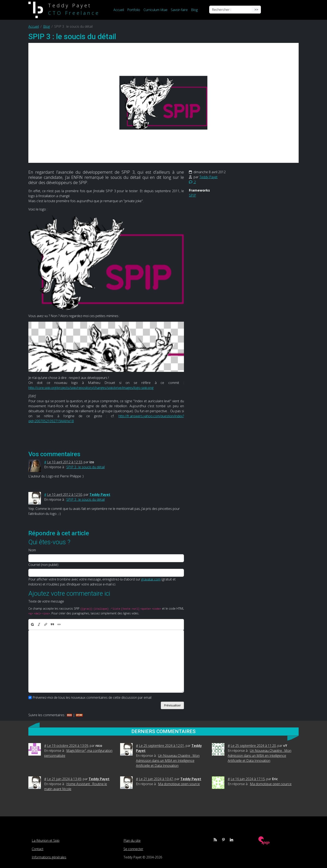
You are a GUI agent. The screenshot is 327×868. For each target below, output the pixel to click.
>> (256, 10)
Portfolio (134, 10)
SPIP (192, 195)
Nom (32, 550)
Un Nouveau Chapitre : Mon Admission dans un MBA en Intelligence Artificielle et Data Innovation (168, 761)
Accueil (119, 10)
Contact (38, 849)
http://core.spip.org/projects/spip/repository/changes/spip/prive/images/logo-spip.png (91, 388)
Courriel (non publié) (43, 565)
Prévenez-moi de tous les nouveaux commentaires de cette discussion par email (92, 697)
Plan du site (132, 841)
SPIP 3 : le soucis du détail (86, 467)
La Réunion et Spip (46, 841)
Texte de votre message (46, 601)
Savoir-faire (179, 10)
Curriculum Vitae (155, 10)
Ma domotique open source (179, 784)
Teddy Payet (208, 177)
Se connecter (133, 849)
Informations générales (49, 857)
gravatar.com (151, 579)
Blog (194, 10)
